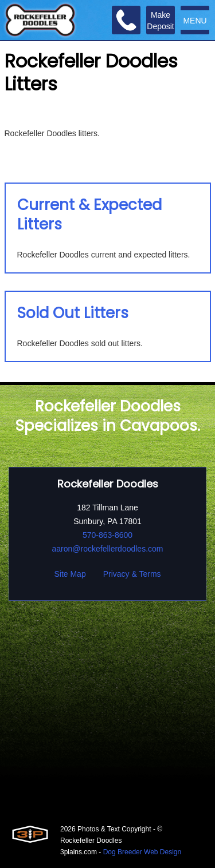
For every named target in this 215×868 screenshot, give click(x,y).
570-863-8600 (107, 535)
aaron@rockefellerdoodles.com (108, 549)
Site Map (70, 574)
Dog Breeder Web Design (142, 852)
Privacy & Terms (132, 574)
